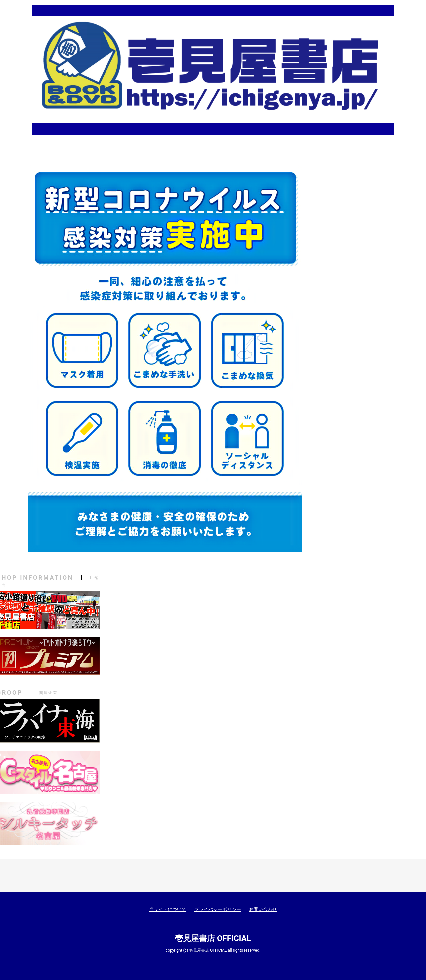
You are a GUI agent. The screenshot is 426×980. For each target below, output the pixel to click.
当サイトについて (168, 909)
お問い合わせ (263, 909)
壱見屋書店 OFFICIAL (213, 938)
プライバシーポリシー (218, 909)
